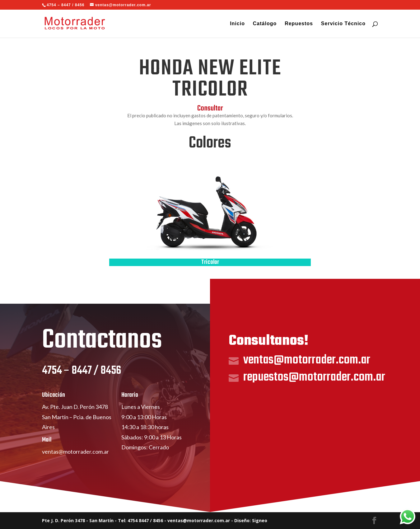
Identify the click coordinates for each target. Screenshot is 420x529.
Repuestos (299, 24)
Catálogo (265, 24)
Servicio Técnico (343, 24)
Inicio (237, 24)
